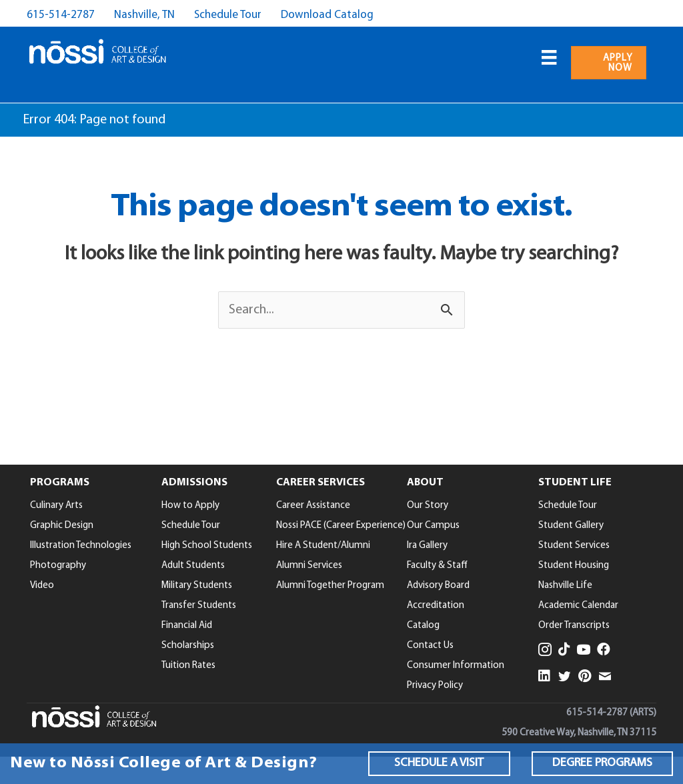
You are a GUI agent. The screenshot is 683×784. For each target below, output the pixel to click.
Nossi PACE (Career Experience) (341, 526)
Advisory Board (438, 586)
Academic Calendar (578, 606)
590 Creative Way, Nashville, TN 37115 (579, 733)
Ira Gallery (427, 546)
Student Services (574, 546)
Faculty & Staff (437, 566)
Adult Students (193, 566)
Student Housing (574, 566)
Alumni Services (309, 566)
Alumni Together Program (330, 586)
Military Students (197, 586)
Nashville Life (565, 586)
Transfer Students (199, 606)
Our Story (428, 506)
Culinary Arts (56, 506)
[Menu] (549, 57)
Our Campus (433, 526)
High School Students (207, 546)
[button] (439, 764)
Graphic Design (62, 526)
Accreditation (436, 606)
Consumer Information (456, 666)
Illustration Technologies (81, 546)
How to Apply (190, 506)
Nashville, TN (144, 15)
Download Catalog (327, 15)
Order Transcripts (574, 626)
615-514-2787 (61, 15)
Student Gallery (571, 526)
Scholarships (188, 646)
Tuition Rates (188, 666)
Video (42, 586)
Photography (58, 566)
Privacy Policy (435, 686)
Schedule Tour (228, 15)
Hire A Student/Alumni (323, 546)
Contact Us (430, 646)
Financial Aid (187, 626)
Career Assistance (313, 506)
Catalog (423, 626)
